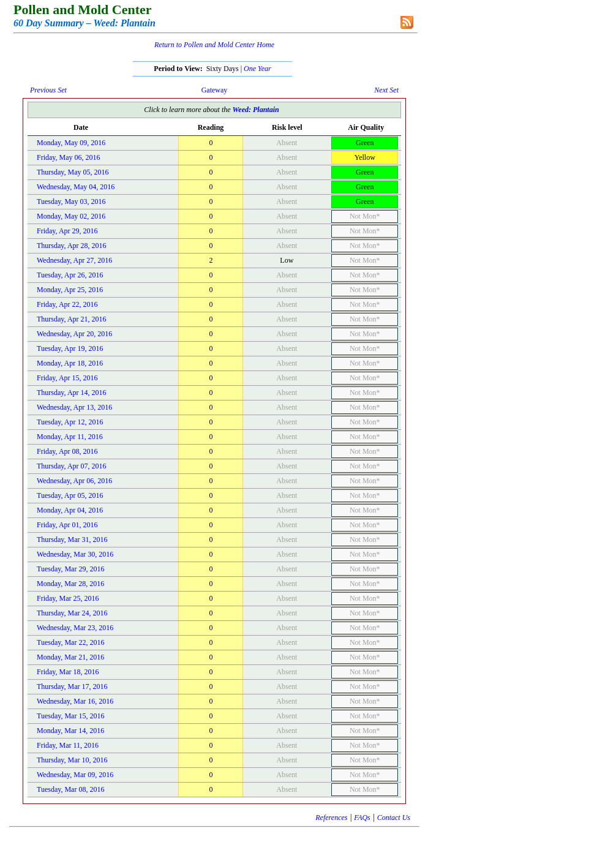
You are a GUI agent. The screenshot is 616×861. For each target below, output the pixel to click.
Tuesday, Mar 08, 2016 (70, 789)
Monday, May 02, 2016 (71, 216)
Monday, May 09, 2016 (71, 143)
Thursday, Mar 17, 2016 (72, 686)
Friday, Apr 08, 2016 (67, 451)
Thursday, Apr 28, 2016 (72, 246)
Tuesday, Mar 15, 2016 (70, 716)
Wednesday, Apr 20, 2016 (74, 334)
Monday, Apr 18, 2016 (70, 363)
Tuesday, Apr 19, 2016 (70, 348)
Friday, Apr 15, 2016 (67, 378)
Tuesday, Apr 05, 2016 (70, 495)
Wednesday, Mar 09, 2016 (75, 775)
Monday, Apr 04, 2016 (70, 510)
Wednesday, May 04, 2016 (76, 187)
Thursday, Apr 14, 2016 (72, 393)
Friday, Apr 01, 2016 (67, 525)
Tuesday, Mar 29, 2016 (70, 569)
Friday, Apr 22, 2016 (67, 304)
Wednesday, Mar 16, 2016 (75, 701)
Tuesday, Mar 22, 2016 (70, 642)
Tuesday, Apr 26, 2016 (70, 275)
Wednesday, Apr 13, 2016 (74, 407)
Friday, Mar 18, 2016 (68, 672)
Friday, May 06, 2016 (69, 157)
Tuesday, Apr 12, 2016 (70, 422)
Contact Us (394, 818)
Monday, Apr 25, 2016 (70, 290)
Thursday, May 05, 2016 (73, 172)
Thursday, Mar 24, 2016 (72, 613)
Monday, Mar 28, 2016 (70, 584)
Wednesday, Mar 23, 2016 (75, 628)
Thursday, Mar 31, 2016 (72, 540)
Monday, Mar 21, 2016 (70, 657)
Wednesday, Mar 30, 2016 (75, 554)
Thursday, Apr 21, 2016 (72, 319)
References (331, 818)
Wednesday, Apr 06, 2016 (74, 481)
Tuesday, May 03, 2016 (71, 201)
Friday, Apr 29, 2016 (67, 231)
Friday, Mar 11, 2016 (68, 745)
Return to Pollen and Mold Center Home (214, 45)
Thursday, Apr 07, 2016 (72, 466)
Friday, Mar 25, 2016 (68, 598)
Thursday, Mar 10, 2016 (72, 760)
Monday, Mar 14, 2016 (70, 731)
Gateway (215, 90)
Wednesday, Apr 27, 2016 (74, 260)
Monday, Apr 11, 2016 (70, 437)
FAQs (362, 818)
